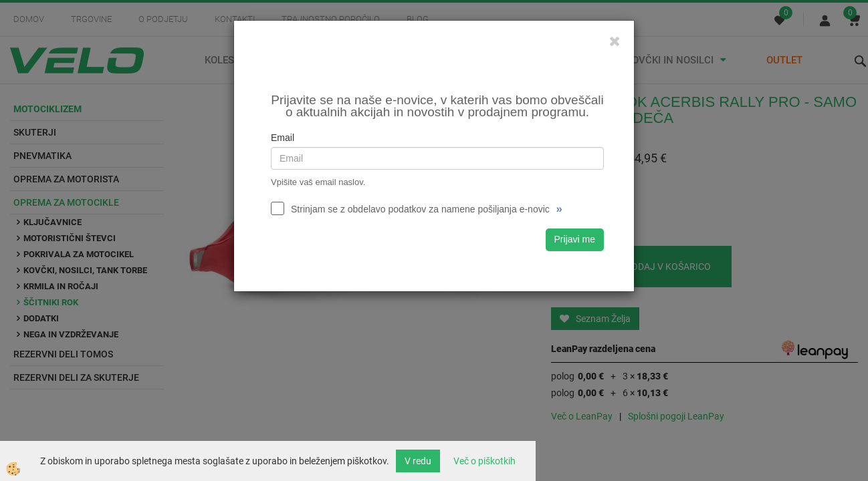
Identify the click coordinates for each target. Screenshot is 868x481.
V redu (418, 461)
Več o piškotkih (484, 461)
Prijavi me (575, 239)
